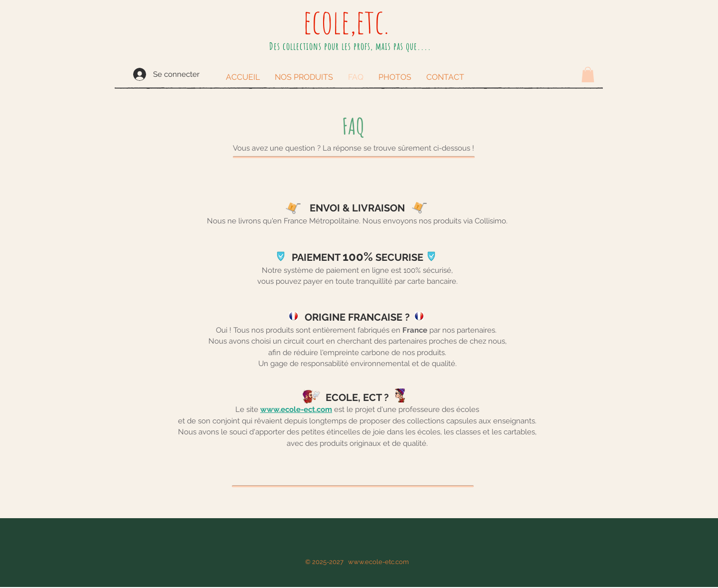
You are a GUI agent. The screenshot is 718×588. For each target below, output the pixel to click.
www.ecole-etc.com (378, 562)
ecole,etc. (346, 21)
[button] (588, 75)
